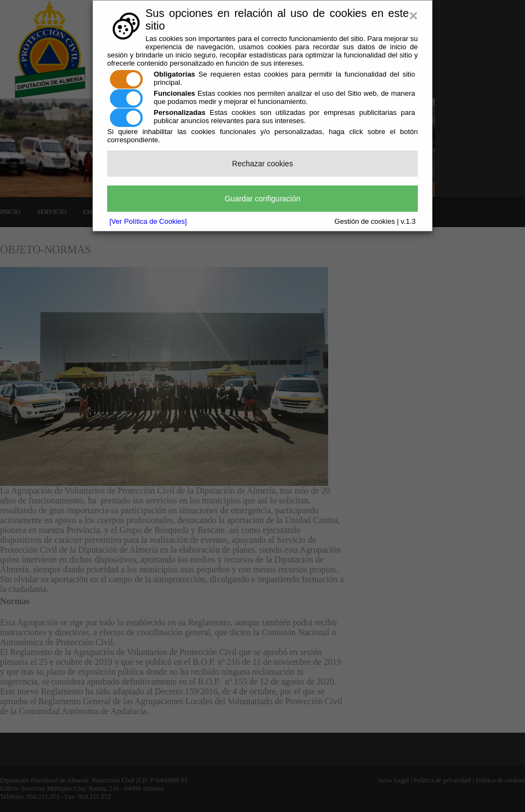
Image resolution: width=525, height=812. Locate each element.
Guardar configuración (263, 199)
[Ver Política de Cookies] (148, 221)
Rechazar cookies (262, 164)
